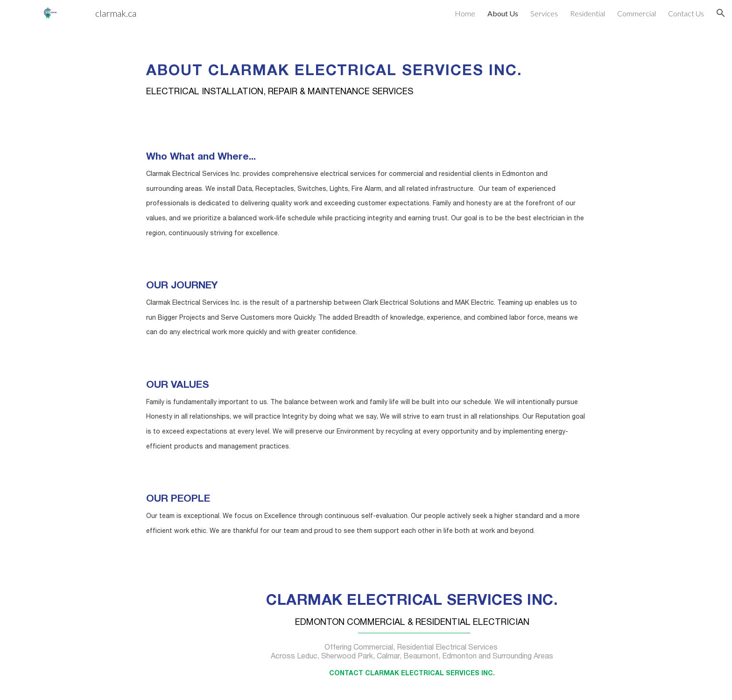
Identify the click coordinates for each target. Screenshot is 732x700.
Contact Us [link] (686, 13)
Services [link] (544, 13)
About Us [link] (503, 13)
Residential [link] (588, 13)
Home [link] (465, 13)
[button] (721, 13)
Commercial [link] (637, 13)
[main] (366, 74)
